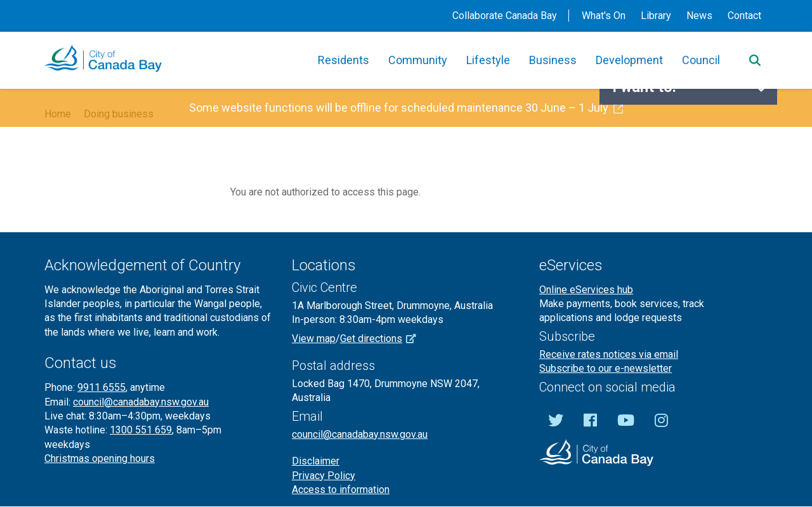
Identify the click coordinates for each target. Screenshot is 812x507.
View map (314, 339)
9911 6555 (101, 387)
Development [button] (629, 60)
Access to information (341, 490)
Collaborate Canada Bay (505, 16)
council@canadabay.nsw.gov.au (141, 402)
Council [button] (701, 60)
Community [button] (418, 60)
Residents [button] (344, 60)
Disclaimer (316, 461)
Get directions (383, 339)
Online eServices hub (586, 290)
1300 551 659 (141, 430)
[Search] (755, 60)
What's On (604, 16)
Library (656, 16)
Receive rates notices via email (609, 354)
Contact (744, 16)
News (699, 16)
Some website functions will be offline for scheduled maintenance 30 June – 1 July (406, 108)
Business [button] (553, 60)
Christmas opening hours (100, 458)
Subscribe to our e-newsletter (606, 368)
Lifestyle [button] (488, 60)
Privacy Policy (324, 476)
